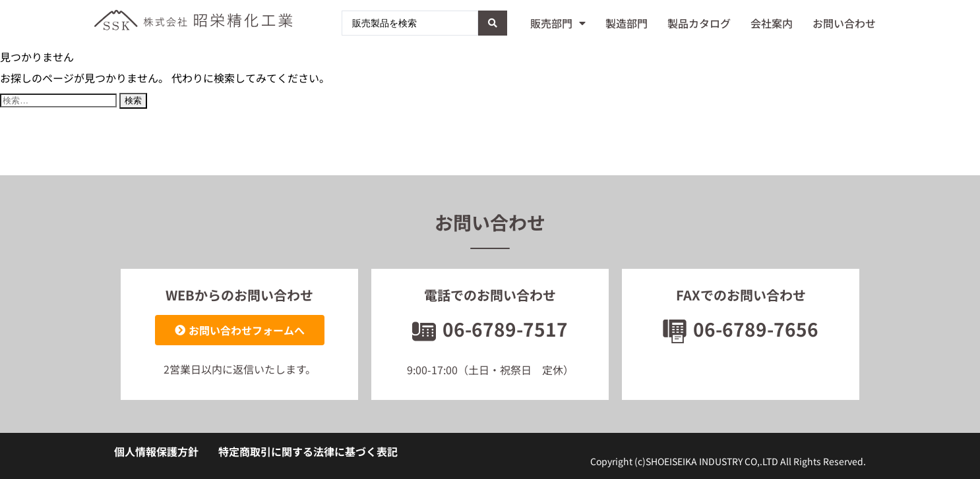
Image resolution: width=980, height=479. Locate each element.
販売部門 (558, 23)
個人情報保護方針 (156, 451)
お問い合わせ (844, 23)
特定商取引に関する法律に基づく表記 (308, 451)
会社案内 (772, 23)
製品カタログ (699, 23)
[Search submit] (493, 23)
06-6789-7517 (490, 329)
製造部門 (627, 23)
